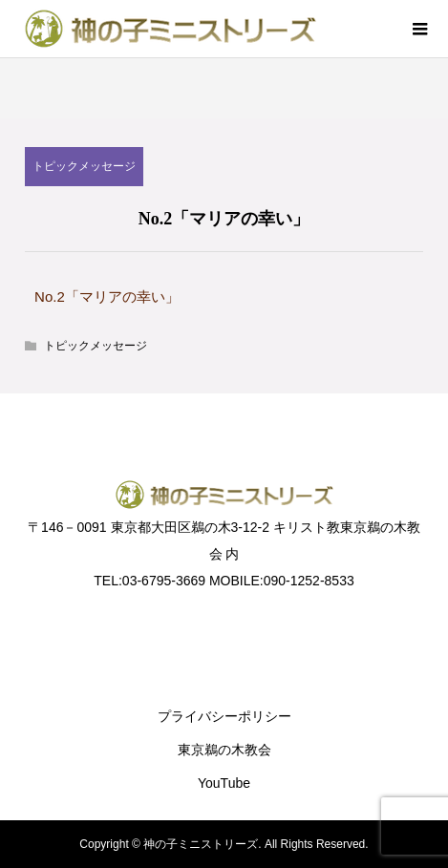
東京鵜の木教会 (224, 750)
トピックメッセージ (84, 166)
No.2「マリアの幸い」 (107, 296)
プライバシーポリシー (224, 716)
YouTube (224, 783)
